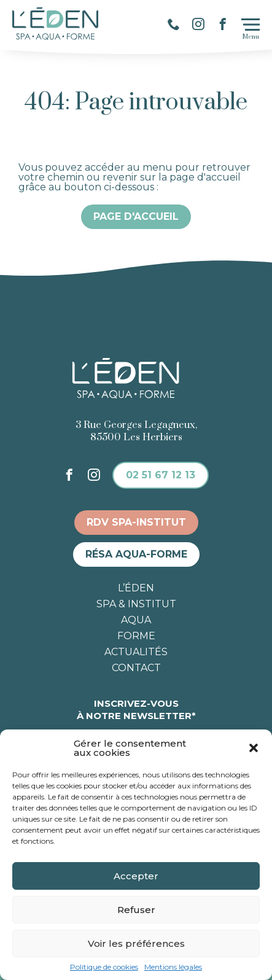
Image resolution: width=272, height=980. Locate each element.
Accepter (136, 876)
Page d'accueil (136, 216)
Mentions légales (173, 967)
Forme (136, 636)
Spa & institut (136, 604)
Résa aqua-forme (136, 554)
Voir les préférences (136, 943)
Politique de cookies (104, 967)
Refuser (136, 910)
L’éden (136, 588)
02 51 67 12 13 (161, 475)
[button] (254, 748)
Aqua (136, 620)
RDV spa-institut (136, 522)
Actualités (136, 652)
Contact (136, 668)
